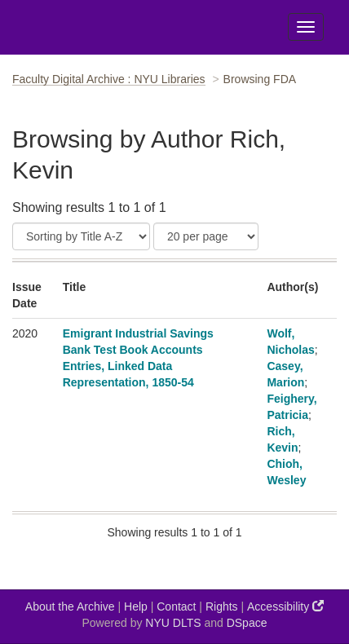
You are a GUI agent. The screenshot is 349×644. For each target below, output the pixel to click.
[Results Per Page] (206, 236)
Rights (222, 607)
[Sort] (81, 236)
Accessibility (285, 606)
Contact (176, 607)
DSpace (247, 623)
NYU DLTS (173, 623)
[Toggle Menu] (306, 27)
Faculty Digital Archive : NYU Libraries (109, 79)
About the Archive (70, 607)
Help (136, 607)
